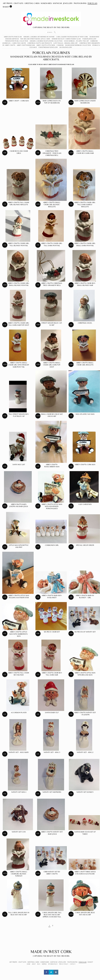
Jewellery (68, 3)
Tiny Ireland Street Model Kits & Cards (35, 39)
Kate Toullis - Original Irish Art (66, 43)
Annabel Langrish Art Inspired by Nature (39, 37)
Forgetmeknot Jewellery (48, 47)
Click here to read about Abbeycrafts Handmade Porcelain (51, 64)
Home (29, 964)
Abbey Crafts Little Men (46, 45)
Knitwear (57, 3)
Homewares (46, 3)
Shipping (44, 964)
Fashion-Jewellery (89, 39)
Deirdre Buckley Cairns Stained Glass (66, 39)
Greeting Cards (32, 3)
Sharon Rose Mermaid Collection (78, 45)
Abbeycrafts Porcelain (13, 37)
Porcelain (92, 3)
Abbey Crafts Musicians (26, 45)
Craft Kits (18, 3)
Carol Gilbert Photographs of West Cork (72, 37)
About (34, 964)
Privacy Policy (64, 964)
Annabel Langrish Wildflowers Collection (46, 41)
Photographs (80, 3)
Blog (39, 964)
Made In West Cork (51, 952)
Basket (6, 7)
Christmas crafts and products (40, 43)
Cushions (60, 45)
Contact (73, 964)
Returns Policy (53, 964)
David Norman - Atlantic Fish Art (76, 41)
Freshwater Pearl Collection (17, 41)
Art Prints (8, 3)
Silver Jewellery (66, 47)
